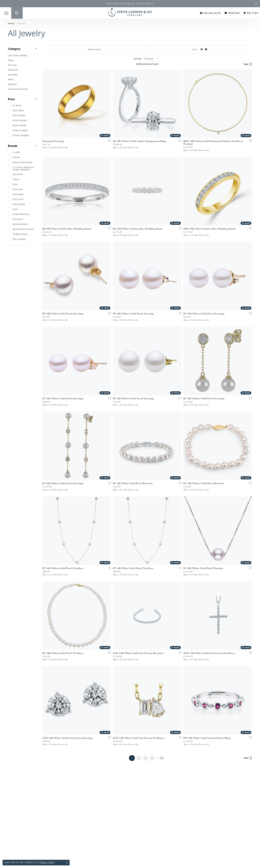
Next (246, 64)
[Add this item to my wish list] (108, 141)
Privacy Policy (47, 862)
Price (11, 99)
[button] (17, 13)
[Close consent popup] (67, 863)
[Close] (256, 4)
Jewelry (11, 23)
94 (162, 758)
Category (14, 49)
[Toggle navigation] (6, 13)
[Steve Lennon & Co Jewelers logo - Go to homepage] (130, 12)
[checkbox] (15, 105)
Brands (13, 146)
